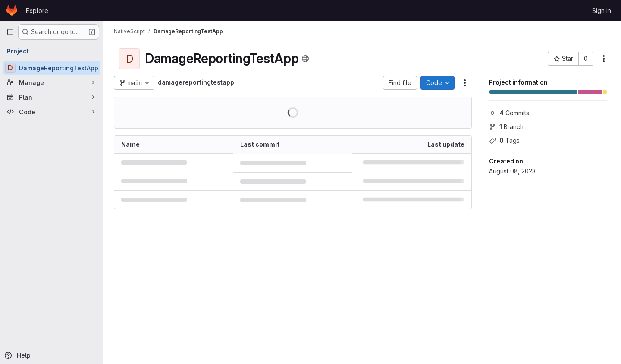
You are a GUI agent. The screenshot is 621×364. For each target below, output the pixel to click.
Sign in (602, 11)
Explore (37, 11)
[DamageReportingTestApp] (52, 68)
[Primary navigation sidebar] (10, 32)
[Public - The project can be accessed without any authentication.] (305, 59)
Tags (504, 140)
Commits (509, 113)
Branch (506, 127)
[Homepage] (12, 10)
